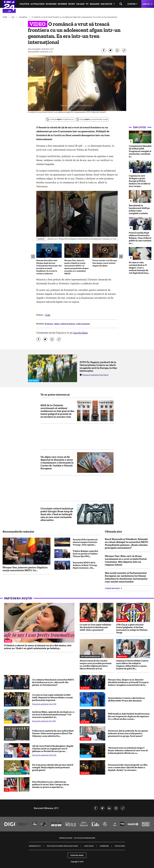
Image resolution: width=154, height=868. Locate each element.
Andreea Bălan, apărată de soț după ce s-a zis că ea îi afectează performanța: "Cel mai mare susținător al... (53, 714)
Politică (24, 4)
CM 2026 (80, 4)
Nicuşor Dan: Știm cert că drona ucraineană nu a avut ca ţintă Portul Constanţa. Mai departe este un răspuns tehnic (126, 560)
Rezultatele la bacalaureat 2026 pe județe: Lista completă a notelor (139, 209)
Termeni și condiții (66, 838)
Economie (51, 4)
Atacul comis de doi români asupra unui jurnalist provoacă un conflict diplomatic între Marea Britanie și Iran (96, 665)
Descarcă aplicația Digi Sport (95, 375)
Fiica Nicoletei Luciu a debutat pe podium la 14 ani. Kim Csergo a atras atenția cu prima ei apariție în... (51, 784)
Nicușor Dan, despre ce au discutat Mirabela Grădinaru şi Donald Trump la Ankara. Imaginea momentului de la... (128, 682)
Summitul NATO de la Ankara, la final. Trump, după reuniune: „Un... (85, 565)
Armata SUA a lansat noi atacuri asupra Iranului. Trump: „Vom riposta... (85, 542)
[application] (77, 214)
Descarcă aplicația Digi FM (44, 704)
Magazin (95, 4)
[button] (77, 214)
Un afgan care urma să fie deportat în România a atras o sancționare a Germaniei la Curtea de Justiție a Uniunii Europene (57, 463)
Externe (62, 4)
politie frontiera (68, 324)
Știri (13, 17)
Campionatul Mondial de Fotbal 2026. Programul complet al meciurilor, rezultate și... (140, 151)
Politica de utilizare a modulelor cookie (62, 846)
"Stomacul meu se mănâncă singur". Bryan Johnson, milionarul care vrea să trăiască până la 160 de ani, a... (128, 750)
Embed (41, 239)
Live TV (146, 4)
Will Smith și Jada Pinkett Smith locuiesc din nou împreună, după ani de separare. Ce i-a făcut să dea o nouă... (129, 716)
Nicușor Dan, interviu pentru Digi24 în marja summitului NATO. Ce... (25, 569)
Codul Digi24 (89, 846)
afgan (57, 324)
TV (87, 4)
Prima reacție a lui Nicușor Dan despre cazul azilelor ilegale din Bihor (105, 263)
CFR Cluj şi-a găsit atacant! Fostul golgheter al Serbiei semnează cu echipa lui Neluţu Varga (132, 629)
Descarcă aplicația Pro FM (44, 721)
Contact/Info (120, 846)
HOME (5, 17)
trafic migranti (83, 324)
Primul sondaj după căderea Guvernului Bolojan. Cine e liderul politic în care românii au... (140, 238)
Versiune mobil (77, 855)
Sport (72, 4)
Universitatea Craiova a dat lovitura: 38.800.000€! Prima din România (126, 699)
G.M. (48, 315)
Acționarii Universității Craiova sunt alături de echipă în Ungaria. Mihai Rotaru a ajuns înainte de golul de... (132, 665)
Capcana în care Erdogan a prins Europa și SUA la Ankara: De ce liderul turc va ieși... (140, 181)
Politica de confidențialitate (85, 838)
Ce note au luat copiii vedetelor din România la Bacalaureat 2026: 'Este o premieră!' (95, 627)
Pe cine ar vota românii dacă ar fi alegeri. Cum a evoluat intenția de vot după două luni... (139, 268)
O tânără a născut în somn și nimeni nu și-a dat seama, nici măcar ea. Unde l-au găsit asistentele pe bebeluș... (38, 647)
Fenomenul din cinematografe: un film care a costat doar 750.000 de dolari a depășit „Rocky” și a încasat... (128, 767)
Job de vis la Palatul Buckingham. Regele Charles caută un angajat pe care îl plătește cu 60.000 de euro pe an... (53, 749)
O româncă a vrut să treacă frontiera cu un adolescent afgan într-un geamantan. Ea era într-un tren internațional (74, 17)
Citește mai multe (112, 588)
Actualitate (37, 4)
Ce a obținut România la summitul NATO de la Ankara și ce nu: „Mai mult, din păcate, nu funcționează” (53, 682)
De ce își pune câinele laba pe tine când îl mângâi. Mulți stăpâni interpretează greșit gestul (53, 767)
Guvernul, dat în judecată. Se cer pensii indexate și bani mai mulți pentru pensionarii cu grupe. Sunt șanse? (128, 733)
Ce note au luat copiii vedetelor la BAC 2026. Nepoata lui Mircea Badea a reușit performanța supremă (52, 697)
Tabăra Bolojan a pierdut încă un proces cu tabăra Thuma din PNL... (85, 554)
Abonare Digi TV (35, 846)
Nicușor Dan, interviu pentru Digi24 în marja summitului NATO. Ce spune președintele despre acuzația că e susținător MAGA (76, 267)
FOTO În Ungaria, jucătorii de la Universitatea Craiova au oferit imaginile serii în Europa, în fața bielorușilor (98, 366)
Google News (80, 333)
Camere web (104, 846)
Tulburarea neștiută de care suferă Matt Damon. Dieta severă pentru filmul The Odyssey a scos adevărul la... (53, 733)
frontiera (49, 324)
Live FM (131, 4)
